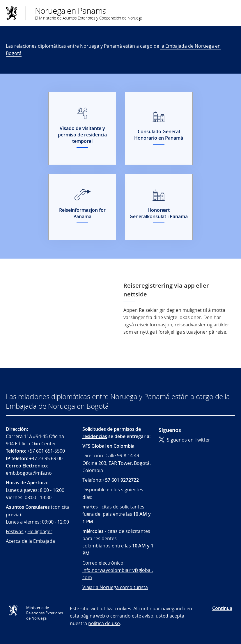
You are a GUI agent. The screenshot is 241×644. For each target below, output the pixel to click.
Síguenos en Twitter (184, 440)
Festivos (15, 531)
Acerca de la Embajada (30, 541)
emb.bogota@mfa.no (29, 473)
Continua (222, 608)
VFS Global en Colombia (108, 446)
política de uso (104, 623)
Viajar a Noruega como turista (115, 587)
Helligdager (40, 531)
